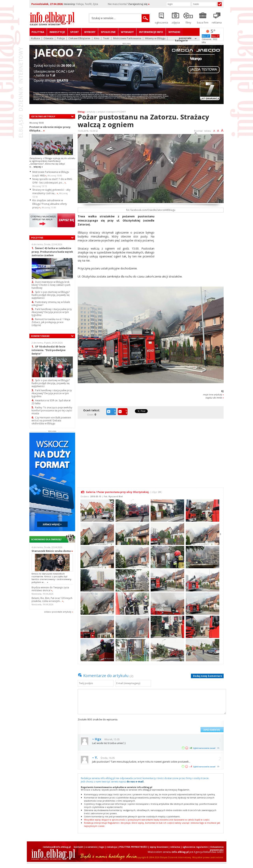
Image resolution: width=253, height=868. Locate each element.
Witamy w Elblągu (155, 39)
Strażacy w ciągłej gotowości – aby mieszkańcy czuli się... (51, 191)
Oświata (48, 39)
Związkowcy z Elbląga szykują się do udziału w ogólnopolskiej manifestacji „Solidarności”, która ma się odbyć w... (52, 162)
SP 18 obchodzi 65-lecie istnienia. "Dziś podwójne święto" (49, 350)
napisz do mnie (214, 398)
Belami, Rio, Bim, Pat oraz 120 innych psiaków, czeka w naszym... (52, 600)
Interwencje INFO (151, 32)
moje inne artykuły (213, 394)
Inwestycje (57, 32)
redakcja (112, 847)
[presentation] (169, 725)
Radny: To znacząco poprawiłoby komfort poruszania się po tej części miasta (52, 410)
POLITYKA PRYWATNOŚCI (133, 847)
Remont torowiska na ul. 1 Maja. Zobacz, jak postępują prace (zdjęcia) (51, 322)
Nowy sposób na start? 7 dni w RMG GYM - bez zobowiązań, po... (52, 181)
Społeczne (108, 32)
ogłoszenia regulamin (195, 847)
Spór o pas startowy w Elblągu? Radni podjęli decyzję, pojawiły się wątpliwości (51, 295)
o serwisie (91, 847)
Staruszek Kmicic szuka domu (52, 551)
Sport (75, 32)
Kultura (35, 39)
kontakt (78, 847)
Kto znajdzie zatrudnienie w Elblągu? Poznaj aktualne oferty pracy (50, 204)
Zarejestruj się (139, 4)
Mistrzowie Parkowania (127, 39)
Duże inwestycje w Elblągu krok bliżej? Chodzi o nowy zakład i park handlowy (51, 285)
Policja (61, 39)
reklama (175, 847)
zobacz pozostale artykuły (58, 612)
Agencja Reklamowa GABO (209, 852)
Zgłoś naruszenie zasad (204, 748)
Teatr (106, 39)
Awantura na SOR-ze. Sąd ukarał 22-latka (51, 402)
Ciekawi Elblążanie (79, 39)
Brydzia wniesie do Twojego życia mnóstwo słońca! (50, 589)
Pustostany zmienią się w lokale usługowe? (51, 304)
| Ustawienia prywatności (216, 848)
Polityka (38, 32)
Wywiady (127, 32)
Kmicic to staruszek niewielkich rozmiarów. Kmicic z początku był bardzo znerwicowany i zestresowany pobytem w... (51, 578)
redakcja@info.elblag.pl (57, 847)
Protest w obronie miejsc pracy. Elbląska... (50, 129)
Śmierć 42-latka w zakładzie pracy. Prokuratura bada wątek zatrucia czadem (52, 252)
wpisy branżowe (159, 847)
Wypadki (174, 32)
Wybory (90, 32)
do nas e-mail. (135, 782)
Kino (97, 39)
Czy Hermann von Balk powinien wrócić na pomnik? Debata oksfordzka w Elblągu (51, 420)
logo (102, 847)
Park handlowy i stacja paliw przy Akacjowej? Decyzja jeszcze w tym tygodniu (52, 312)
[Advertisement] (190, 242)
